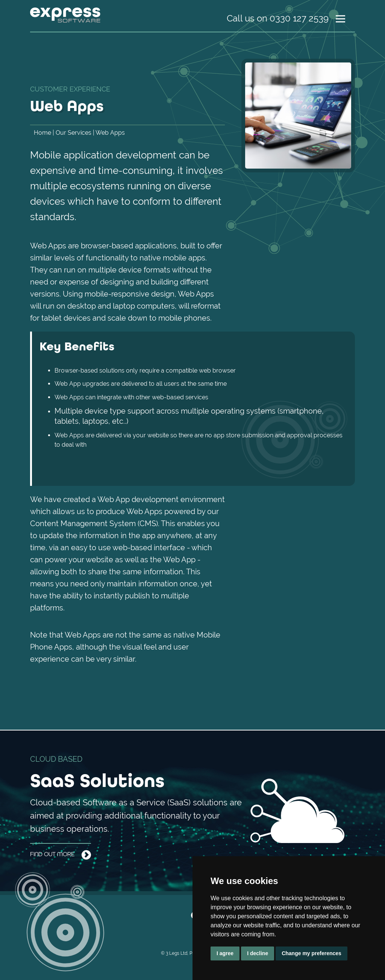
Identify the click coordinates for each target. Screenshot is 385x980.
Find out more (61, 855)
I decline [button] (258, 953)
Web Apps (110, 133)
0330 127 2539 (299, 18)
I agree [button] (225, 953)
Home (42, 133)
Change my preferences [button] (311, 953)
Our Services (74, 133)
